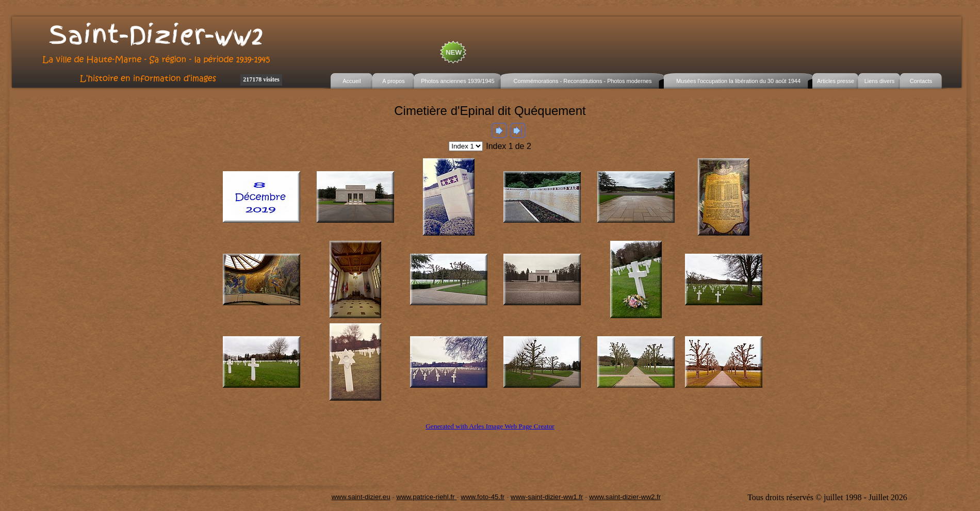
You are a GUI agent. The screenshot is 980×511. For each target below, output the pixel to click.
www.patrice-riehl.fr (426, 497)
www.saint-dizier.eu (361, 497)
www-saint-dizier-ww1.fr (547, 497)
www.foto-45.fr (483, 497)
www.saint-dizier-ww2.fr (625, 497)
